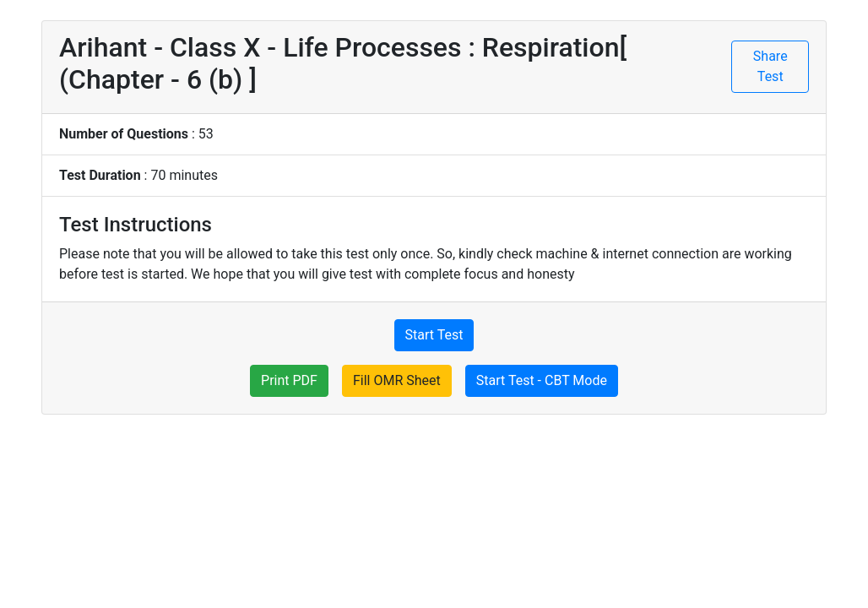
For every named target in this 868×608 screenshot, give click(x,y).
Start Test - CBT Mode (542, 380)
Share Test (770, 66)
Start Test (434, 335)
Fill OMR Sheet (397, 380)
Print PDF (289, 380)
